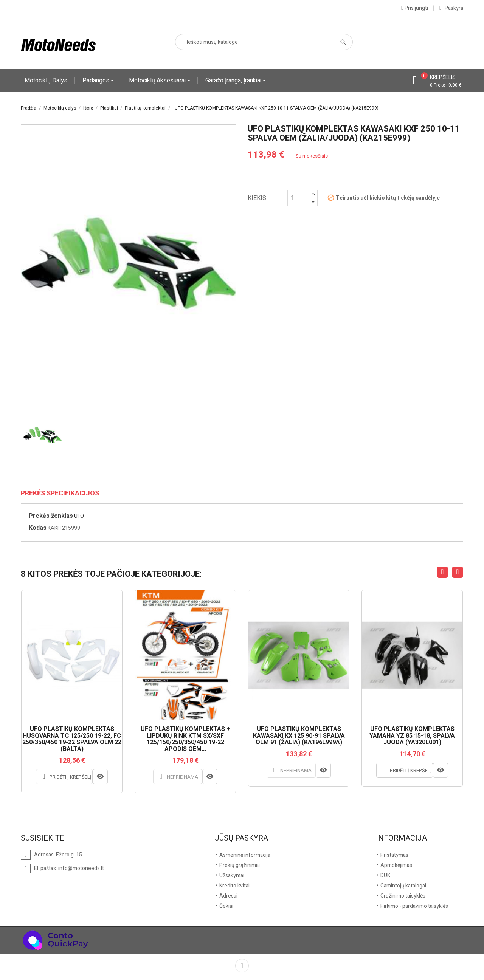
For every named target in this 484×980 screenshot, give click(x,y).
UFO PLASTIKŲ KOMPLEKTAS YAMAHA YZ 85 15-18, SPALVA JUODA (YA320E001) (412, 736)
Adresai (228, 896)
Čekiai (226, 906)
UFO (79, 516)
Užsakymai (231, 875)
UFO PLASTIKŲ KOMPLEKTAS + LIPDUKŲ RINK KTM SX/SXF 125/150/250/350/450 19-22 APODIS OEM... (185, 739)
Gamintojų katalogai (403, 886)
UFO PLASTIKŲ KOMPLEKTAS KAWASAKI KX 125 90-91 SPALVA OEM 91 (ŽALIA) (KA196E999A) (299, 736)
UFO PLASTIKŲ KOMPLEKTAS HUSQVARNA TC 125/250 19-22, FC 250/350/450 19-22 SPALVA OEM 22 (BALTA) (72, 739)
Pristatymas (394, 855)
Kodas (38, 528)
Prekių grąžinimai (239, 865)
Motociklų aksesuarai (158, 81)
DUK (385, 875)
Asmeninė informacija (244, 855)
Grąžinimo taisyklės (402, 896)
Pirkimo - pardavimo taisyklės (414, 906)
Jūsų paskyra (241, 838)
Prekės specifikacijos (60, 494)
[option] (42, 435)
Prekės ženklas (51, 516)
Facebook (242, 966)
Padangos (97, 81)
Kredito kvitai (234, 886)
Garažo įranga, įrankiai (234, 81)
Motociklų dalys (46, 81)
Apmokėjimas (396, 865)
